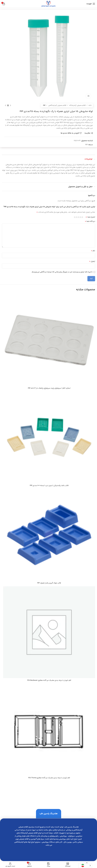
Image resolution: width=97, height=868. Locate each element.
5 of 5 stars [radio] (75, 217)
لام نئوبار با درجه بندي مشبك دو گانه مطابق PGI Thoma (49, 778)
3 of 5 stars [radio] (78, 217)
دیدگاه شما (90, 221)
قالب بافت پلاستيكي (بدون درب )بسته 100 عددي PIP (49, 486)
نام (93, 251)
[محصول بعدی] (5, 106)
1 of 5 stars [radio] (82, 217)
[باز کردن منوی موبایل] (91, 4)
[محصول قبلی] (10, 106)
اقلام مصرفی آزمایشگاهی (57, 105)
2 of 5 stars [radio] (80, 217)
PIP (44, 105)
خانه (90, 105)
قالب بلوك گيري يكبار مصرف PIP (49, 583)
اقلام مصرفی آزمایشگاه (77, 105)
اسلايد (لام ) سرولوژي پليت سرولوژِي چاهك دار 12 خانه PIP (49, 388)
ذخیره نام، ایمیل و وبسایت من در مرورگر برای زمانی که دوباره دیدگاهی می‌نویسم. (62, 272)
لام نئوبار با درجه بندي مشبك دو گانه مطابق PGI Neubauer (49, 680)
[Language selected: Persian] (85, 866)
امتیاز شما (90, 217)
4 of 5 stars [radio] (77, 217)
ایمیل (92, 261)
